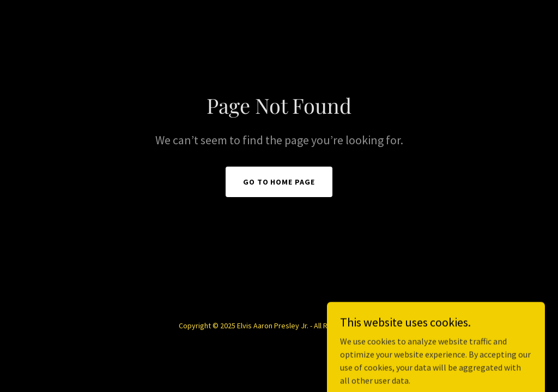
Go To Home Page (279, 182)
